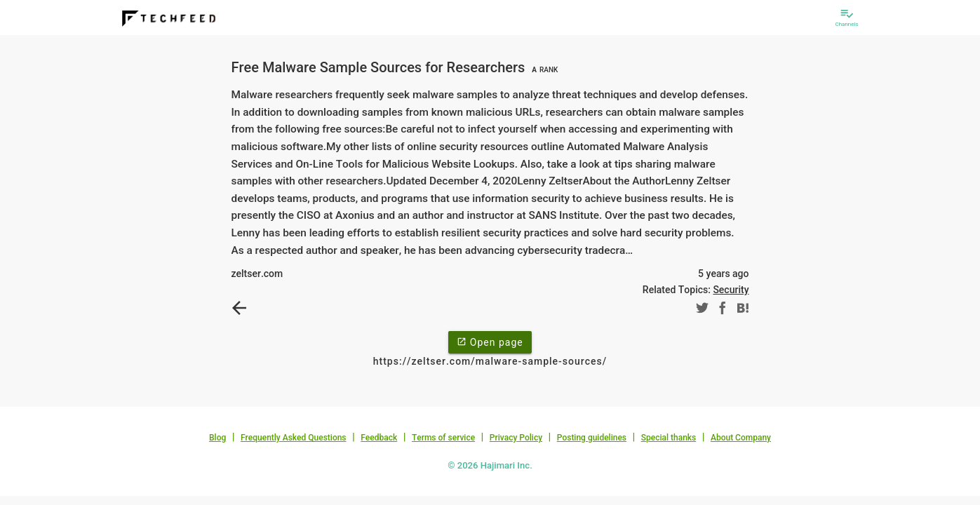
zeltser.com (257, 274)
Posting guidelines (592, 438)
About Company (741, 438)
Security (731, 290)
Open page (490, 342)
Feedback (379, 438)
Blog (217, 438)
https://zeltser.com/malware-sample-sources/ (490, 361)
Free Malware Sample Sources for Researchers (397, 67)
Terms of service (443, 438)
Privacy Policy (516, 438)
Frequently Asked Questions (294, 438)
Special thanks (669, 438)
